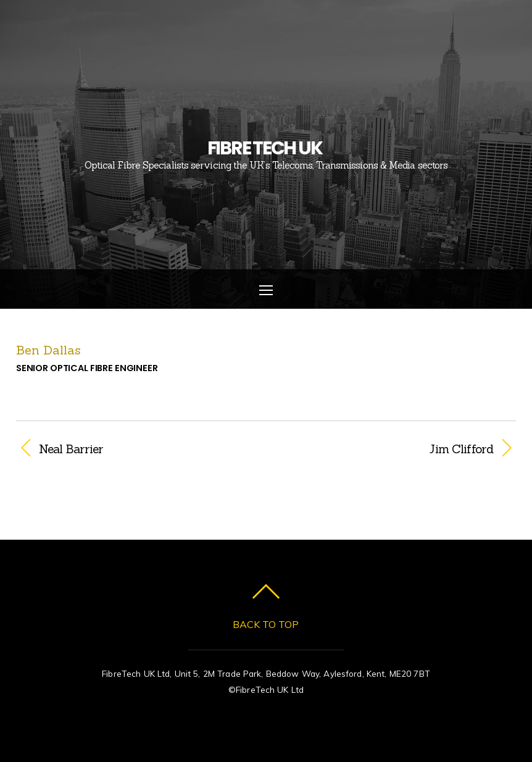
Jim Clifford (387, 449)
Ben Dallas (48, 350)
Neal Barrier (71, 449)
